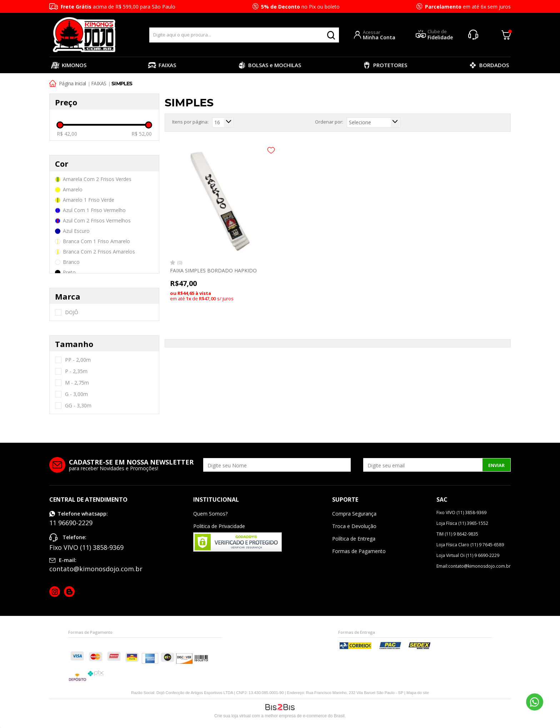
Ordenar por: (329, 122)
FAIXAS (162, 65)
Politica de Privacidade (219, 526)
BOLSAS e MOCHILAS (269, 65)
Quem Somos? (210, 514)
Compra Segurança (354, 514)
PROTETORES (385, 65)
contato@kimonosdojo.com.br (96, 569)
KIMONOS (69, 65)
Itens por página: (190, 122)
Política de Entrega (354, 539)
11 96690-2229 (535, 702)
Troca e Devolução (354, 526)
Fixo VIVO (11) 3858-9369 (86, 547)
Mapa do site (418, 693)
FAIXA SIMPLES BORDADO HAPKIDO (213, 270)
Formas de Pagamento (359, 551)
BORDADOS (489, 65)
